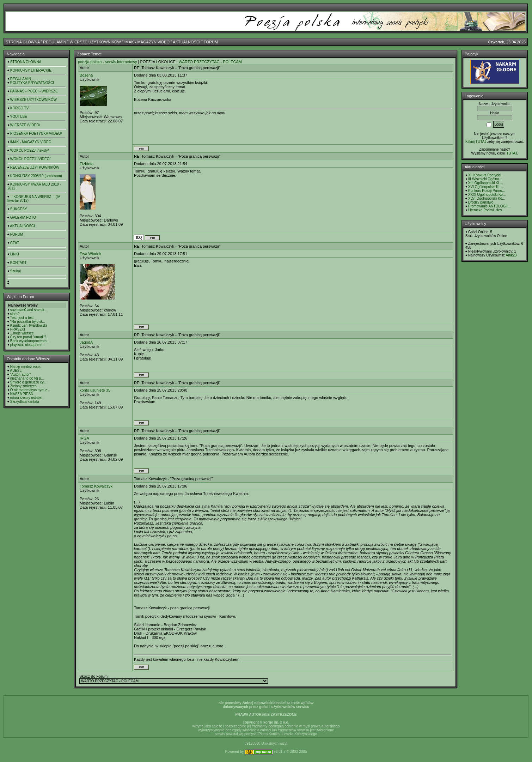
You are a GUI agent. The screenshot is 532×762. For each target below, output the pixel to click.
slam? (15, 314)
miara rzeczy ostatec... (28, 398)
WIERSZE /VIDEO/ (25, 125)
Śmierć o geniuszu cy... (28, 382)
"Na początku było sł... (28, 322)
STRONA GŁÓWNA (23, 42)
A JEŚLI (16, 371)
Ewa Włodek (90, 254)
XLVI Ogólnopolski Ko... (487, 198)
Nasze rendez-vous (25, 367)
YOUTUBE (19, 117)
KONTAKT (18, 263)
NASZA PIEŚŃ (22, 394)
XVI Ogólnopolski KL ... (486, 187)
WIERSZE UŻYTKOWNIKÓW (95, 42)
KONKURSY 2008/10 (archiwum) (36, 176)
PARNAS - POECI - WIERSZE (34, 91)
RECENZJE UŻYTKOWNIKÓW (35, 167)
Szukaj (16, 271)
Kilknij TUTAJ (476, 142)
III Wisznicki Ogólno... (485, 179)
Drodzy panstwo (481, 202)
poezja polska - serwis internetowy (108, 62)
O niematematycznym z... (30, 390)
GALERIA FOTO (23, 217)
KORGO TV (20, 108)
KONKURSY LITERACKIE (31, 70)
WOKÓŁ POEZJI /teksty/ (29, 150)
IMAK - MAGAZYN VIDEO (147, 42)
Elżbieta (87, 164)
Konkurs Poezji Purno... (487, 191)
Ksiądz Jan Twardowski (29, 325)
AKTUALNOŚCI (186, 42)
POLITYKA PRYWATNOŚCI (32, 83)
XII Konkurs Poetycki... (486, 175)
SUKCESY (19, 209)
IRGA (84, 438)
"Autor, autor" (21, 374)
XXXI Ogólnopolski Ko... (487, 195)
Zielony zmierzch (23, 386)
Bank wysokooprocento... (30, 341)
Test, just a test (22, 318)
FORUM (211, 42)
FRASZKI (18, 329)
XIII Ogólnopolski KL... (486, 183)
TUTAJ (512, 153)
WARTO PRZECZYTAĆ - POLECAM (210, 62)
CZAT (15, 243)
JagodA (86, 342)
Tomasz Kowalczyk (96, 486)
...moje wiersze (22, 333)
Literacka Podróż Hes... (487, 210)
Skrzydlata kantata (25, 402)
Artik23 (511, 255)
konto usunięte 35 (95, 390)
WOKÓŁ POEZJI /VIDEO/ (30, 159)
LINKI (15, 254)
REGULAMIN (54, 42)
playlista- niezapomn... (28, 345)
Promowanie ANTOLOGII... (489, 206)
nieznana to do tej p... (27, 378)
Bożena (86, 75)
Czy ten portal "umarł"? (28, 337)
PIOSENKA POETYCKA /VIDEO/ (36, 134)
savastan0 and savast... (29, 310)
